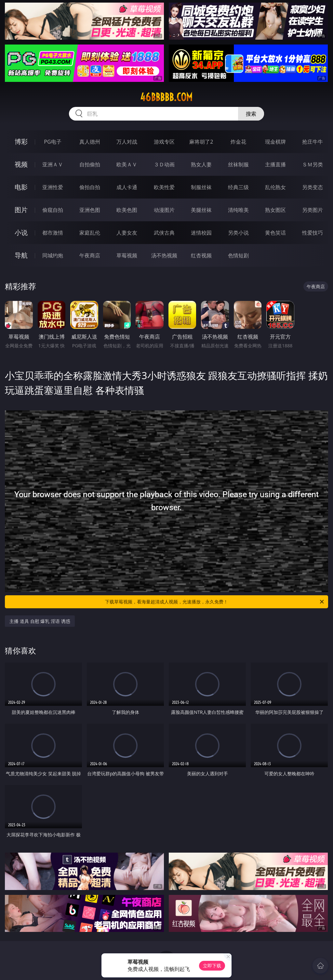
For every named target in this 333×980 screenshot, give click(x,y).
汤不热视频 (164, 255)
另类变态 (313, 187)
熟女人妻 (201, 164)
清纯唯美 (238, 210)
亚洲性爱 (53, 187)
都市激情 (53, 233)
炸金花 (238, 142)
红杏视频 (201, 255)
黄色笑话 (275, 233)
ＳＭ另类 (313, 164)
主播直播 (275, 164)
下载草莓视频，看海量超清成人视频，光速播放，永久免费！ (215, 602)
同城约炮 (53, 255)
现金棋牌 (275, 142)
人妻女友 (127, 233)
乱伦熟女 (275, 187)
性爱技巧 (313, 233)
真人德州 (90, 142)
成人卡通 (127, 187)
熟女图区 (275, 210)
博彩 (21, 142)
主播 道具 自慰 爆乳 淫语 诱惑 (40, 621)
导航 (21, 255)
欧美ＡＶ (127, 164)
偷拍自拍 (90, 187)
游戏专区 (164, 142)
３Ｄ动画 (164, 164)
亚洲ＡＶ (53, 164)
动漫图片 (164, 210)
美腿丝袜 (201, 210)
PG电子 (53, 142)
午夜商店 (90, 255)
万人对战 (127, 142)
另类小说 (238, 233)
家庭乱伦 (90, 233)
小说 (21, 232)
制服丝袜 (201, 187)
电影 (21, 187)
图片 (21, 210)
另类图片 (313, 210)
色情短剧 (238, 255)
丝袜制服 (238, 164)
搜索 (251, 114)
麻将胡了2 (201, 142)
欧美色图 (127, 210)
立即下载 (212, 966)
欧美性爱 (164, 187)
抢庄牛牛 (313, 142)
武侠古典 (164, 233)
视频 (21, 164)
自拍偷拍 (90, 164)
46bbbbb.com (166, 97)
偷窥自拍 (53, 210)
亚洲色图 (90, 210)
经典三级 (238, 187)
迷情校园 (201, 233)
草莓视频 (127, 255)
